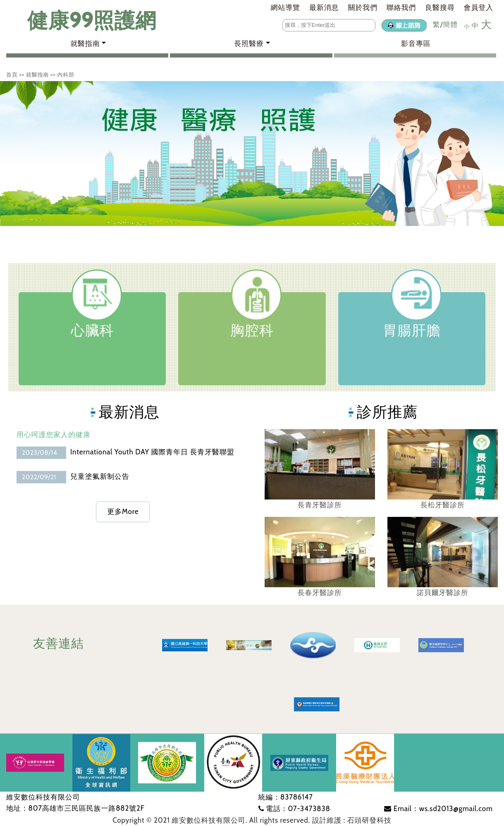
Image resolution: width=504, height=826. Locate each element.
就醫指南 (37, 74)
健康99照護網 (84, 20)
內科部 (66, 74)
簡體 (450, 24)
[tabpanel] (252, 154)
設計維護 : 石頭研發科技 (352, 820)
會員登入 (479, 7)
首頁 (12, 74)
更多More (123, 511)
